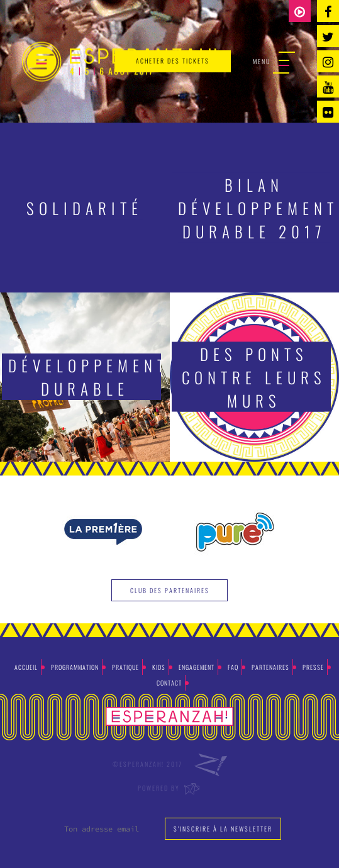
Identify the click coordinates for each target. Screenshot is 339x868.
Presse (313, 667)
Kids (159, 667)
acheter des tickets (173, 61)
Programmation (75, 667)
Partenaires (270, 667)
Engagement (197, 667)
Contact (169, 683)
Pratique (125, 667)
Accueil (26, 667)
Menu (274, 62)
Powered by (169, 788)
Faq (233, 667)
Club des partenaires (170, 590)
